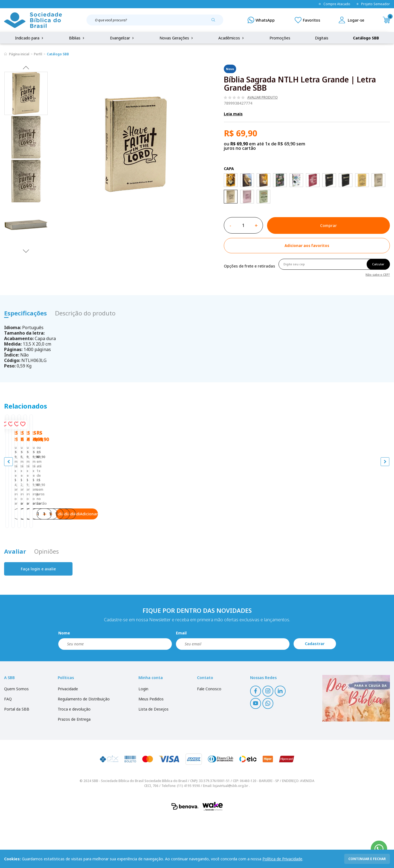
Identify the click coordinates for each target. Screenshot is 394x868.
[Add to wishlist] (307, 246)
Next (26, 251)
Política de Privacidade (282, 859)
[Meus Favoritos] (307, 20)
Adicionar (74, 559)
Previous (26, 67)
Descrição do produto (85, 313)
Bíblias (77, 38)
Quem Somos (16, 739)
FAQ (8, 749)
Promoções (280, 38)
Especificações (25, 313)
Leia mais (233, 114)
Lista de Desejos (153, 759)
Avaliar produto (263, 97)
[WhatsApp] (261, 20)
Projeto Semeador (373, 4)
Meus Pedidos (151, 749)
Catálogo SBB (366, 38)
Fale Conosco (209, 739)
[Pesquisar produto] (215, 22)
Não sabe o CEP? (378, 274)
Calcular (378, 264)
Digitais (322, 38)
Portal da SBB (17, 759)
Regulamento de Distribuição (84, 749)
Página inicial (19, 54)
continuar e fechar (367, 859)
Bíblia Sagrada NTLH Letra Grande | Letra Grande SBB (51, 522)
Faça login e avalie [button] (38, 619)
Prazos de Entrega (74, 770)
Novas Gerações (177, 38)
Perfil (38, 54)
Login (143, 739)
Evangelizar (122, 38)
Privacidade (68, 739)
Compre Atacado (334, 4)
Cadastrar (315, 694)
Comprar (328, 225)
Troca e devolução (74, 759)
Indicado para (30, 38)
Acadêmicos (232, 38)
